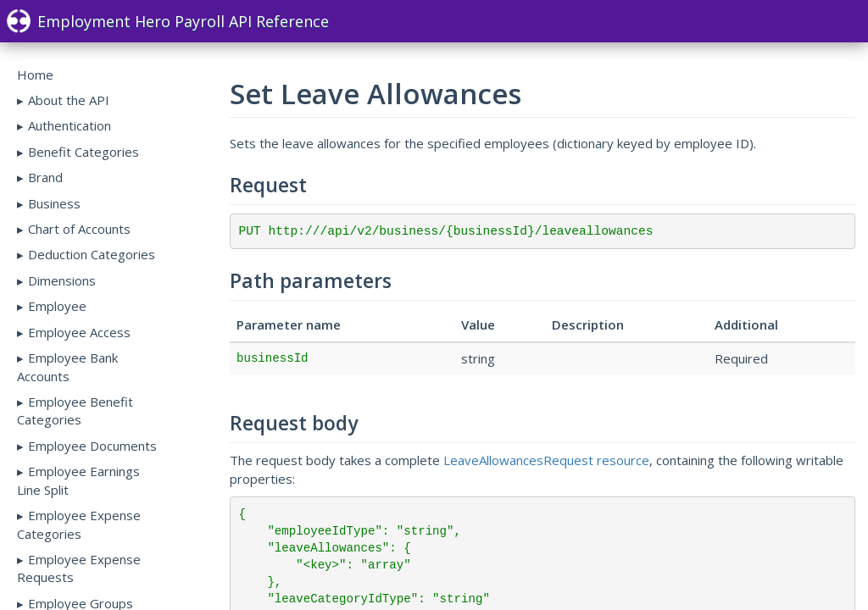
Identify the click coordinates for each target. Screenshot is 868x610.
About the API (69, 100)
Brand (45, 177)
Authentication (70, 125)
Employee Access (79, 332)
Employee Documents (92, 446)
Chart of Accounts (79, 229)
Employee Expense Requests (79, 568)
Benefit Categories (83, 152)
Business (54, 203)
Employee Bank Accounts (67, 366)
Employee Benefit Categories (75, 410)
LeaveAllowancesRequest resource (546, 460)
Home (35, 75)
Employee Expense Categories (79, 524)
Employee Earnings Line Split (78, 480)
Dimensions (62, 280)
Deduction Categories (92, 254)
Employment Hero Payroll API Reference (168, 21)
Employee (57, 306)
